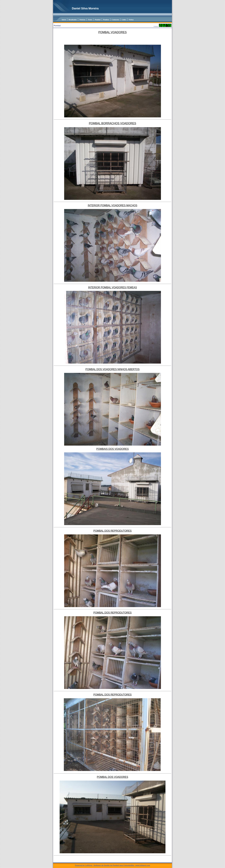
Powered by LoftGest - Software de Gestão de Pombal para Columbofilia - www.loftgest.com (113, 865)
